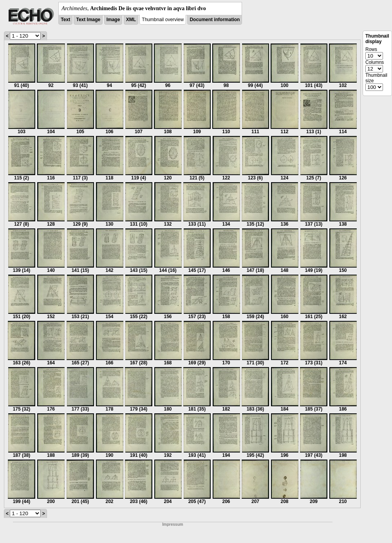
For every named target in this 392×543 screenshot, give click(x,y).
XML (131, 20)
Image (113, 20)
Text (65, 20)
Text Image (88, 20)
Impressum (173, 524)
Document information (215, 20)
